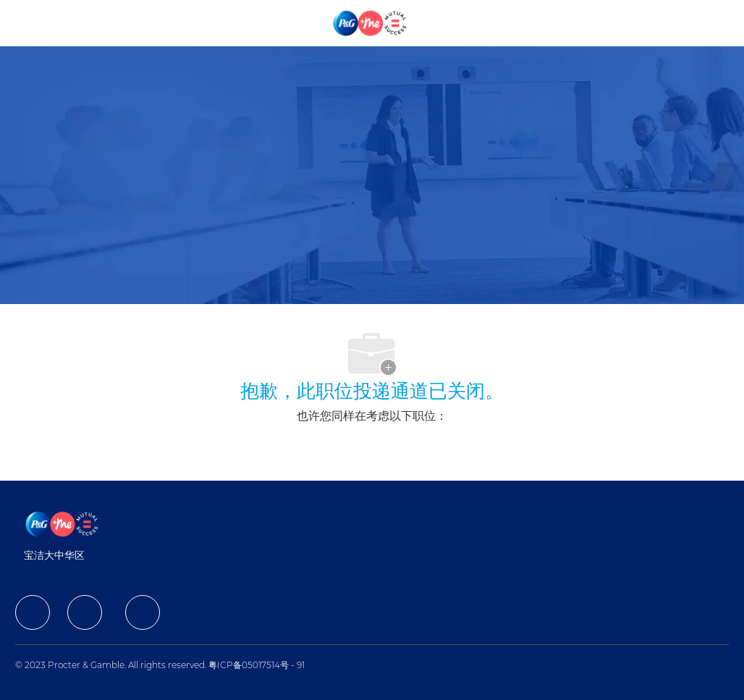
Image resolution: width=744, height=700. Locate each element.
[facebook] (33, 612)
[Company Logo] (371, 22)
